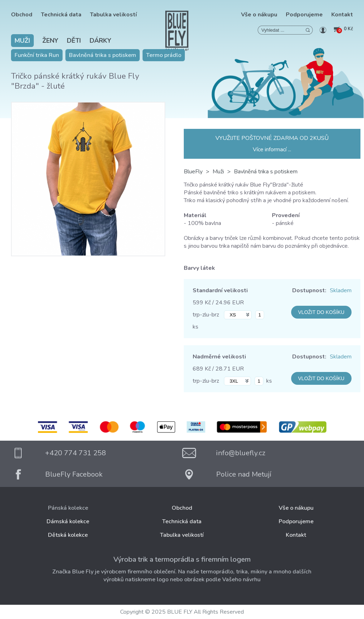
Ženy (50, 41)
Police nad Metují (244, 474)
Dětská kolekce (68, 535)
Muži (22, 41)
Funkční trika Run (37, 55)
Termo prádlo (164, 55)
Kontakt (342, 15)
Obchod (22, 15)
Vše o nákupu (259, 15)
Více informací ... (272, 149)
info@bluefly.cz (241, 453)
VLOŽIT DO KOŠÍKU (321, 312)
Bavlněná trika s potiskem (103, 55)
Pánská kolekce (68, 508)
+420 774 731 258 (76, 453)
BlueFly (193, 172)
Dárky (100, 41)
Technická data (61, 15)
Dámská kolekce (68, 521)
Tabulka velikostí (113, 15)
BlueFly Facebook (74, 474)
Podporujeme (304, 15)
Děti (74, 41)
